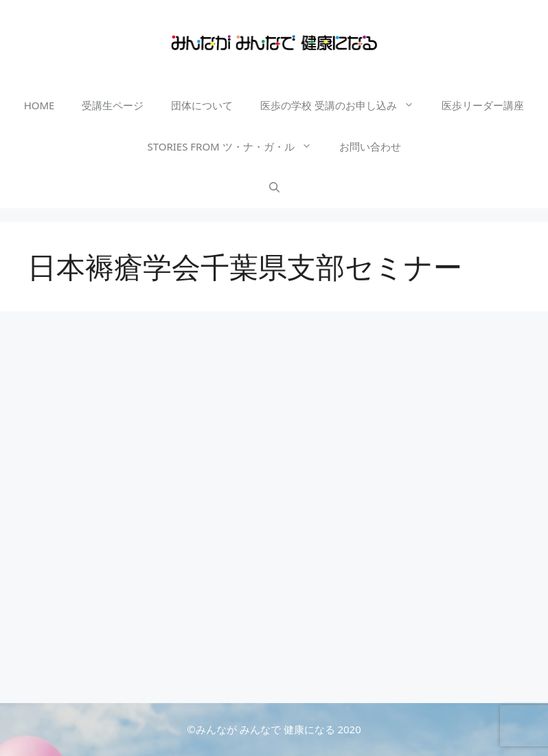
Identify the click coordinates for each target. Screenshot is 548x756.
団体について (202, 105)
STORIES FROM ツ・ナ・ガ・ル (236, 146)
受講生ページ (113, 105)
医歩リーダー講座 (483, 105)
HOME (39, 105)
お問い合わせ (370, 146)
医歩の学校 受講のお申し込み (344, 105)
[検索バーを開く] (274, 188)
